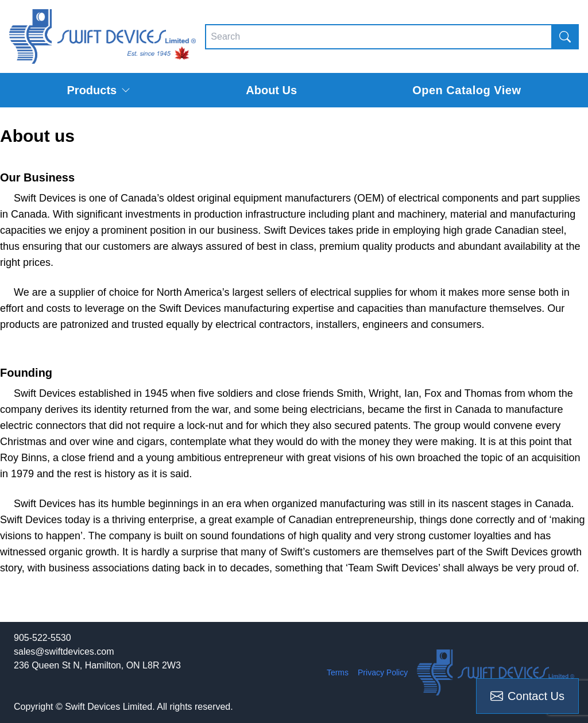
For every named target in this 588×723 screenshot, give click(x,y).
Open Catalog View (467, 90)
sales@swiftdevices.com (64, 652)
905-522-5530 (42, 638)
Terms (338, 672)
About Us (271, 90)
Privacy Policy (383, 672)
